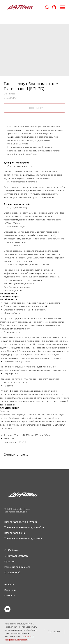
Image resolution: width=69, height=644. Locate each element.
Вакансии (10, 590)
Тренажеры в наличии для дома (23, 538)
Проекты (9, 561)
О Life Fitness (12, 550)
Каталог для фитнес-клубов (21, 522)
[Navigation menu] (63, 7)
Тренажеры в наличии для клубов (24, 527)
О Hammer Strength (16, 556)
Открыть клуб (12, 573)
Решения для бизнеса (17, 567)
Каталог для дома (15, 533)
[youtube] (7, 611)
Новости (9, 585)
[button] (47, 7)
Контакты (10, 596)
